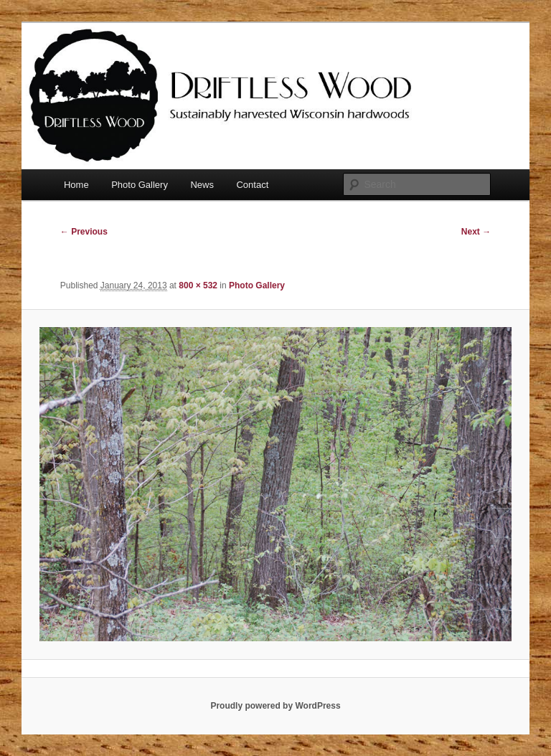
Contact (252, 185)
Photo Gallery (140, 185)
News (202, 185)
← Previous (84, 232)
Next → (476, 232)
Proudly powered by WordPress (275, 706)
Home (76, 185)
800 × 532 (198, 285)
